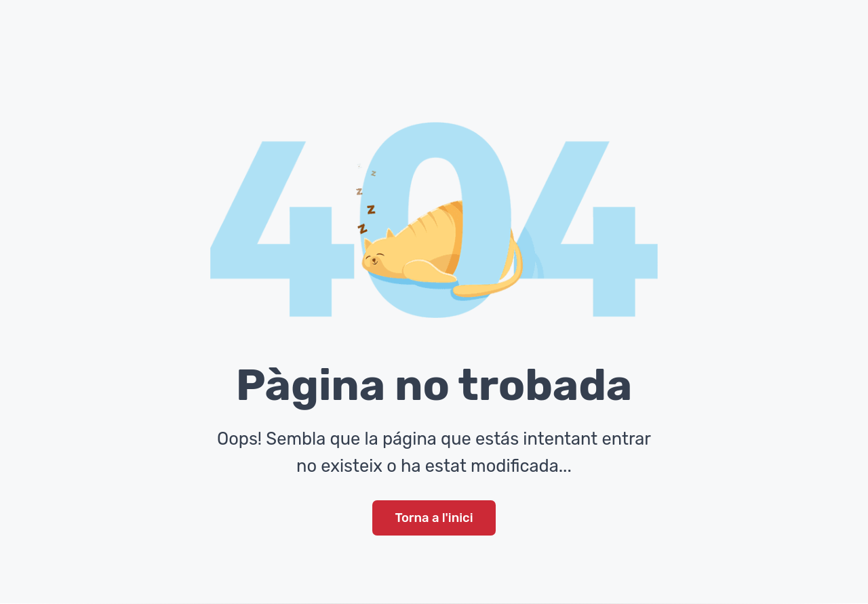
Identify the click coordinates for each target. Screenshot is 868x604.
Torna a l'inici (434, 518)
